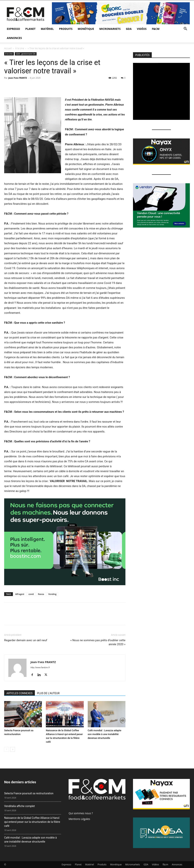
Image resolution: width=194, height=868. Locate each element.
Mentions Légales (79, 819)
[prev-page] (7, 749)
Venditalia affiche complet (20, 806)
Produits (66, 29)
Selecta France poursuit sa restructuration (29, 793)
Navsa (41, 594)
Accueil (8, 48)
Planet (31, 29)
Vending (52, 594)
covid (31, 594)
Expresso (13, 29)
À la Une (20, 48)
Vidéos (142, 29)
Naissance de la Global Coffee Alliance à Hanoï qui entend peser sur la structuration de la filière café (32, 822)
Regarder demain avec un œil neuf (26, 640)
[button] (185, 29)
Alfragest (20, 594)
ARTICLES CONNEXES (20, 693)
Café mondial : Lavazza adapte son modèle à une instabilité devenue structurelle (104, 734)
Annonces (14, 38)
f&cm (156, 29)
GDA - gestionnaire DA (26, 54)
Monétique (86, 29)
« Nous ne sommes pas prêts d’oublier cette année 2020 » (98, 642)
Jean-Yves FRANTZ (18, 78)
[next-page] (13, 749)
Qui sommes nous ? (81, 813)
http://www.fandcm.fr (40, 668)
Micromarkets (110, 29)
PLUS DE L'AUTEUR (48, 693)
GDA (129, 29)
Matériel (47, 29)
